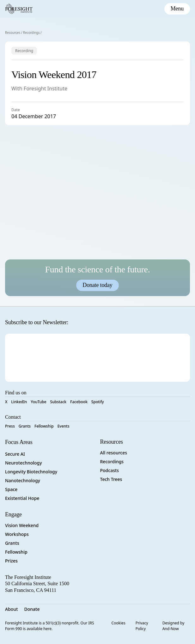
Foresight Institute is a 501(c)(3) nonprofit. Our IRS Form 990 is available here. (50, 626)
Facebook (79, 402)
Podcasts (110, 470)
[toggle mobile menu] (177, 9)
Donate (32, 609)
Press (10, 426)
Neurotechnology (24, 463)
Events (64, 426)
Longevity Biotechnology (31, 472)
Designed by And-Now (174, 626)
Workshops (17, 534)
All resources (114, 453)
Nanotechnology (23, 480)
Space (11, 489)
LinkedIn (19, 402)
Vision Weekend (22, 525)
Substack (58, 402)
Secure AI (15, 454)
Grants (25, 426)
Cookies (119, 623)
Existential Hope (22, 498)
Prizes (11, 561)
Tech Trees (111, 479)
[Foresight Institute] (19, 9)
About (12, 609)
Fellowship (44, 426)
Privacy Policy (142, 626)
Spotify (98, 402)
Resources (13, 33)
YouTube (38, 402)
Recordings (31, 33)
